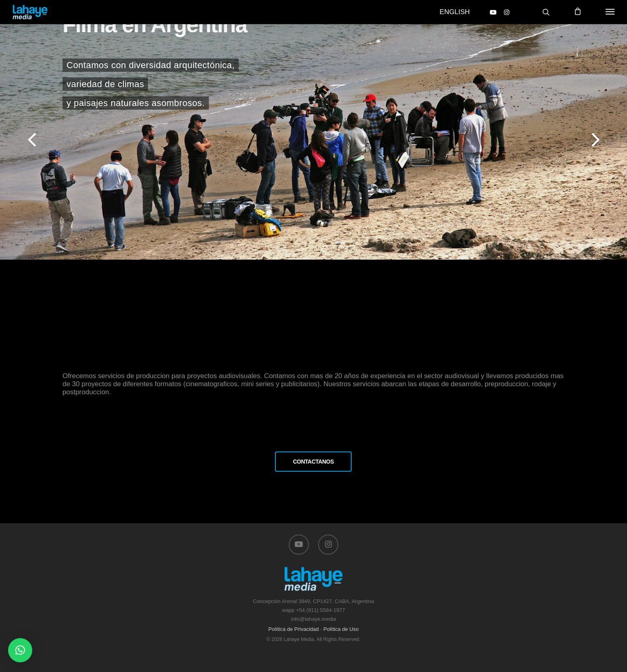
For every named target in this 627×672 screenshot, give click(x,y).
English (455, 12)
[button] (20, 650)
